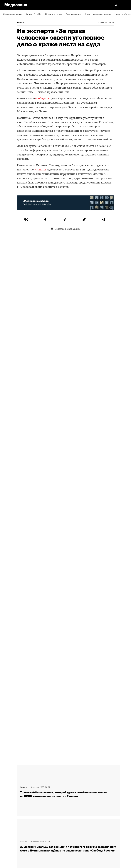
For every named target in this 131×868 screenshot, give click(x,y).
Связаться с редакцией (66, 228)
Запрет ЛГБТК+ (34, 14)
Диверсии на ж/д (54, 14)
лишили (40, 170)
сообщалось (43, 99)
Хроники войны (74, 14)
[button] (124, 5)
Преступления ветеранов (98, 14)
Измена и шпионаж (13, 14)
